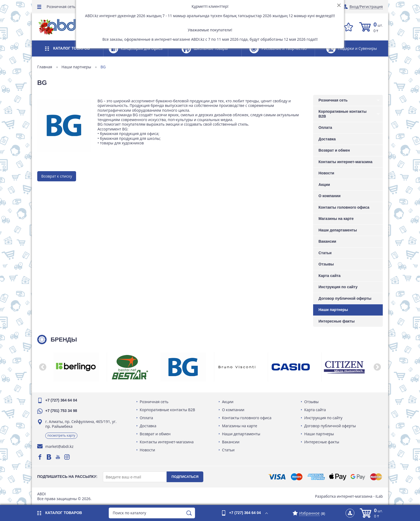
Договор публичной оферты (345, 298)
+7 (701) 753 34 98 (61, 411)
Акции (324, 185)
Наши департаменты (338, 230)
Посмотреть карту (61, 435)
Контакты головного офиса (344, 207)
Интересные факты (337, 321)
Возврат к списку (57, 176)
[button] (43, 367)
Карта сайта (329, 276)
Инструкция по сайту (338, 287)
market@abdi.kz (59, 446)
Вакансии (327, 241)
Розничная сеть (61, 7)
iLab (379, 496)
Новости (326, 173)
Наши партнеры (76, 67)
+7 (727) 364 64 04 (61, 400)
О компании (329, 196)
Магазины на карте (336, 219)
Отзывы (326, 264)
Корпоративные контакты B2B (342, 114)
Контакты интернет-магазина (345, 162)
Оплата (325, 128)
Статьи (325, 253)
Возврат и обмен (334, 150)
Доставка (327, 139)
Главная (45, 67)
